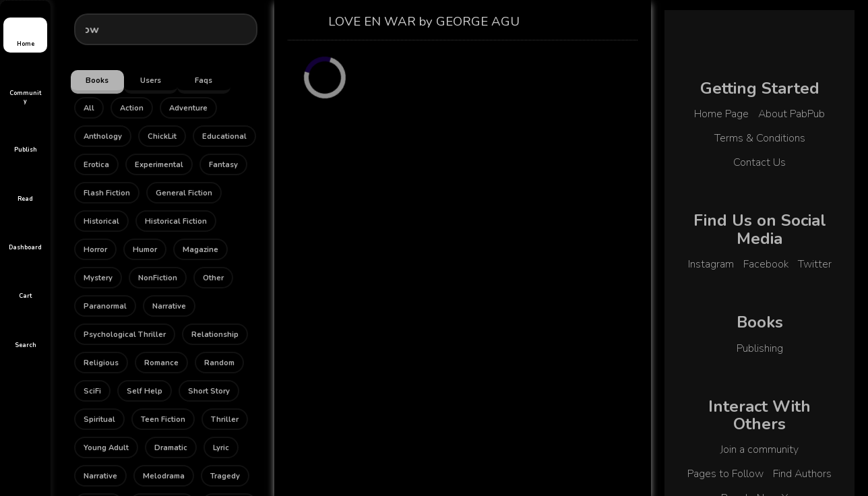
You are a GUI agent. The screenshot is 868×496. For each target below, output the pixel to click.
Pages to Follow (725, 474)
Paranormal (105, 306)
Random (219, 363)
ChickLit (162, 136)
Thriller (225, 420)
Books (97, 81)
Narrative (169, 306)
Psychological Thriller (125, 335)
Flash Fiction (107, 193)
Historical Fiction (176, 221)
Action (132, 108)
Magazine (200, 250)
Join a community (759, 449)
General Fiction (184, 193)
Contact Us (759, 162)
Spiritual (99, 420)
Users (151, 81)
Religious (101, 363)
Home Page (721, 114)
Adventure (188, 108)
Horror (95, 250)
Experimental (159, 165)
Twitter (815, 264)
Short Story (209, 391)
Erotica (96, 165)
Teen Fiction (163, 420)
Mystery (98, 278)
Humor (145, 250)
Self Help (145, 391)
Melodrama (164, 476)
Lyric (221, 448)
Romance (161, 363)
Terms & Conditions (760, 138)
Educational (224, 136)
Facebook (766, 264)
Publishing (760, 348)
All (89, 108)
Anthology (103, 136)
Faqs (204, 81)
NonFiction (158, 278)
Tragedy (225, 476)
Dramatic (171, 448)
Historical (101, 221)
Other (213, 278)
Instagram (711, 264)
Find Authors (802, 474)
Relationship (215, 335)
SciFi (92, 391)
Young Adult (106, 448)
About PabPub (792, 114)
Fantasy (223, 165)
